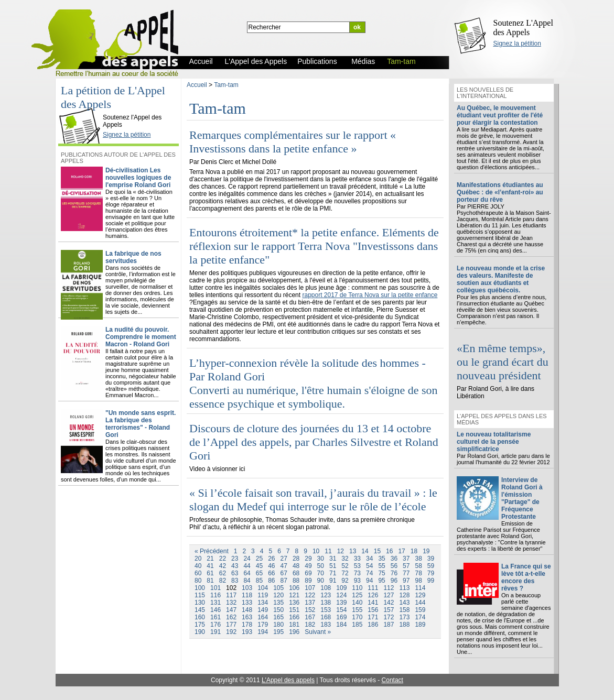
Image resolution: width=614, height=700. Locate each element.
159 (420, 610)
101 (216, 588)
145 (200, 610)
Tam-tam (226, 85)
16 (389, 551)
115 (200, 595)
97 (406, 581)
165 (278, 617)
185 (357, 625)
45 (259, 566)
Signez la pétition (517, 43)
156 (373, 610)
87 (284, 581)
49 (308, 566)
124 (341, 595)
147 (231, 610)
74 (369, 573)
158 (404, 610)
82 (223, 581)
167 (310, 617)
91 (333, 581)
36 (394, 559)
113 (404, 588)
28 (296, 559)
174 (420, 617)
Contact (392, 680)
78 (418, 573)
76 (394, 573)
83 (235, 581)
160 (200, 617)
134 (263, 603)
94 (369, 581)
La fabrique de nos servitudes (133, 257)
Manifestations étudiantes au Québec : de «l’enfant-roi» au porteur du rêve (500, 192)
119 (263, 595)
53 (357, 566)
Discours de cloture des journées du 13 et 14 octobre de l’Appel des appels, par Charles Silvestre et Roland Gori (314, 442)
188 (404, 625)
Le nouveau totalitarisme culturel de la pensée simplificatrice (494, 442)
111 (373, 588)
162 (231, 617)
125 (357, 595)
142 (389, 603)
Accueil (197, 85)
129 (420, 595)
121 (294, 595)
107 (310, 588)
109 (341, 588)
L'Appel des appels (288, 680)
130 (200, 603)
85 (259, 581)
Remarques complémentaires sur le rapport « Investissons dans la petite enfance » (293, 142)
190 (200, 632)
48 (296, 566)
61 (210, 573)
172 (389, 617)
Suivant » (318, 632)
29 (308, 559)
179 (263, 625)
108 (326, 588)
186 (373, 625)
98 (418, 581)
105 (278, 588)
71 (333, 573)
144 (420, 603)
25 (259, 559)
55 (381, 566)
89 (308, 581)
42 (223, 566)
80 (198, 581)
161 (216, 617)
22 (223, 559)
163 (247, 617)
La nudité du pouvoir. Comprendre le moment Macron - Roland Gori (141, 337)
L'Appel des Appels (82, 108)
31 (333, 559)
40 (198, 566)
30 (321, 559)
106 (294, 588)
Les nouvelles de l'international (485, 93)
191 (216, 632)
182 (310, 625)
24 (247, 559)
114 (420, 588)
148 (247, 610)
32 (345, 559)
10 (316, 551)
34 (369, 559)
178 (247, 625)
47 (284, 566)
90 (321, 581)
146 (216, 610)
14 (365, 551)
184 (341, 625)
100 (200, 588)
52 (345, 566)
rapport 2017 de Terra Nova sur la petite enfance (370, 295)
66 (271, 573)
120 (278, 595)
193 (247, 632)
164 (263, 617)
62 (223, 573)
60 (198, 573)
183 (326, 625)
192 (231, 632)
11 (328, 551)
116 (216, 595)
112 (389, 588)
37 (406, 559)
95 (381, 581)
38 (418, 559)
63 (235, 573)
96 (394, 581)
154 (341, 610)
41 (210, 566)
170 (357, 617)
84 (247, 581)
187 (389, 625)
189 (420, 625)
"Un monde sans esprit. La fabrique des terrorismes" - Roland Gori (141, 424)
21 (210, 559)
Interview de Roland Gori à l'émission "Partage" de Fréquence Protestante (522, 498)
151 (294, 610)
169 (341, 617)
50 (321, 566)
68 (296, 573)
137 (310, 603)
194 (263, 632)
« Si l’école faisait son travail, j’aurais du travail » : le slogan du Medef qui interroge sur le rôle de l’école (313, 500)
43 (235, 566)
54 (369, 566)
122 (310, 595)
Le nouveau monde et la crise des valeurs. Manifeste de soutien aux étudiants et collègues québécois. (501, 279)
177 (231, 625)
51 (333, 566)
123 (326, 595)
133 (247, 603)
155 (357, 610)
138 (326, 603)
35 (381, 559)
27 (284, 559)
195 (278, 632)
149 (263, 610)
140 (357, 603)
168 (326, 617)
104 (263, 588)
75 (381, 573)
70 (321, 573)
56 (394, 566)
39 (431, 559)
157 (389, 610)
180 (278, 625)
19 (426, 551)
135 (278, 603)
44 (247, 566)
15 (377, 551)
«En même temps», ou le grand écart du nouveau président (503, 362)
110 (357, 588)
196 (294, 632)
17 (401, 551)
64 (247, 573)
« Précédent (212, 551)
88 (296, 581)
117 (231, 595)
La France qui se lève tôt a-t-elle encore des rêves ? (526, 577)
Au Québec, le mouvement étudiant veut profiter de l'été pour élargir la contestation (500, 115)
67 (284, 573)
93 (357, 581)
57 (406, 566)
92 (345, 581)
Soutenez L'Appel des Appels (523, 28)
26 (271, 559)
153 (326, 610)
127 (389, 595)
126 (373, 595)
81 (210, 581)
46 (271, 566)
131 (216, 603)
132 (231, 603)
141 (373, 603)
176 (216, 625)
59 (431, 566)
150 (278, 610)
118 (247, 595)
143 (404, 603)
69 (308, 573)
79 (431, 573)
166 (294, 617)
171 (373, 617)
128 (404, 595)
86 (271, 581)
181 (294, 625)
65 (259, 573)
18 (414, 551)
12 (341, 551)
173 (404, 617)
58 (418, 566)
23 (235, 559)
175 (200, 625)
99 (431, 581)
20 (198, 559)
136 (294, 603)
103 (247, 588)
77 (406, 573)
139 (341, 603)
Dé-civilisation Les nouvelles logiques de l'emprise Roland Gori (138, 178)
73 (357, 573)
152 (310, 610)
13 (353, 551)
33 (357, 559)
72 (345, 573)
